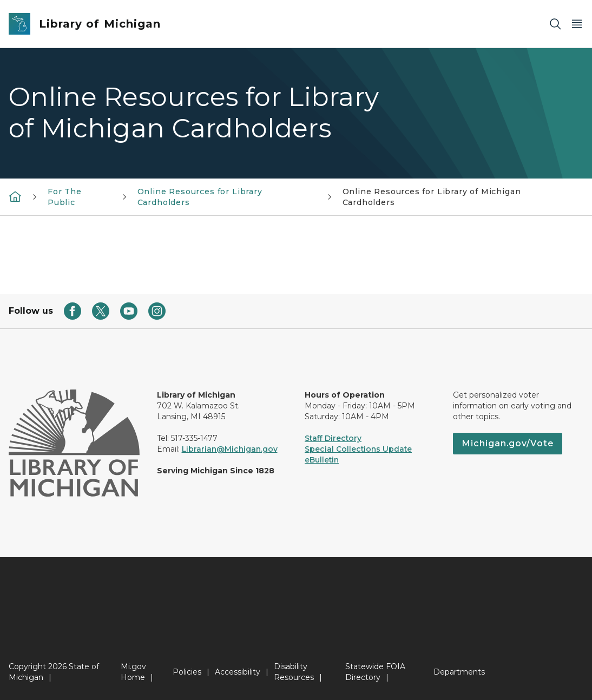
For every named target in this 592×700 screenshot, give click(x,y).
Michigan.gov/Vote (508, 443)
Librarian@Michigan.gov (230, 449)
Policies (187, 672)
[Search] (555, 24)
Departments (459, 672)
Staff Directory (333, 438)
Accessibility (238, 672)
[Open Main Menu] (577, 24)
